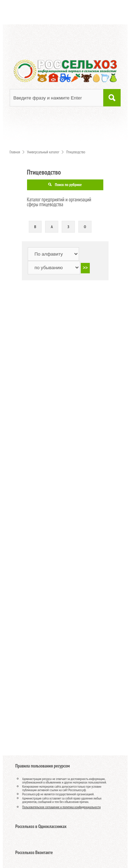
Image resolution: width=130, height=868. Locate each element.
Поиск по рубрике (68, 184)
